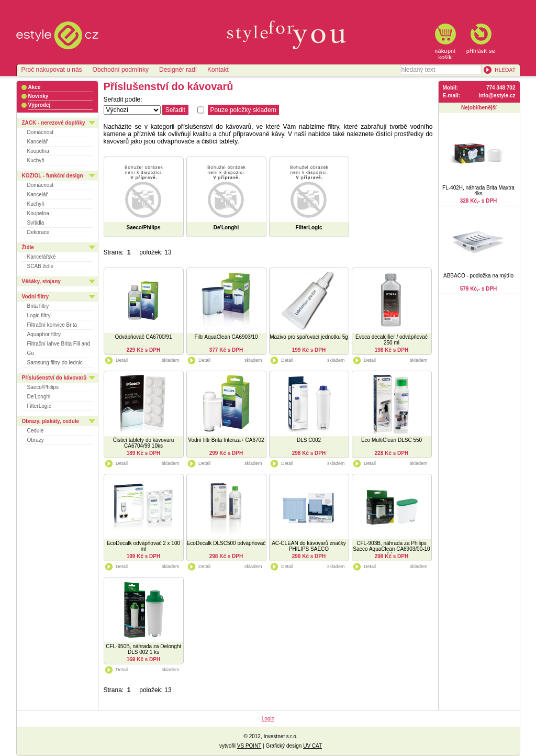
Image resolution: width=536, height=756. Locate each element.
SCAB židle (41, 266)
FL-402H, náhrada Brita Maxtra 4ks (478, 191)
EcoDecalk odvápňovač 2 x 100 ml (143, 546)
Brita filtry (38, 306)
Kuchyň (36, 160)
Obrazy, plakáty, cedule (51, 421)
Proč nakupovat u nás (52, 70)
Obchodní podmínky (121, 70)
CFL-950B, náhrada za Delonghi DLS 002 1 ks (143, 649)
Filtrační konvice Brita (52, 325)
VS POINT (249, 746)
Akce (35, 87)
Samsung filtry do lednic (55, 363)
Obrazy (36, 440)
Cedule (36, 431)
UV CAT (312, 746)
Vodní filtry (35, 297)
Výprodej (40, 105)
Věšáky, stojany (41, 281)
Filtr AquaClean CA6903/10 (226, 337)
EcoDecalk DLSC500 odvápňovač (226, 543)
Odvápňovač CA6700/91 (144, 337)
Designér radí (178, 70)
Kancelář (37, 142)
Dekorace (38, 232)
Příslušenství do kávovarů (54, 378)
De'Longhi (39, 397)
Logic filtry (39, 315)
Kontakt (218, 70)
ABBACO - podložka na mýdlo (478, 276)
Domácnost (41, 132)
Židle (28, 247)
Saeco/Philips (43, 387)
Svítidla (36, 223)
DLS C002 (309, 440)
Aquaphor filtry (44, 334)
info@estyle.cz (497, 96)
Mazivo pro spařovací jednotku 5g (309, 337)
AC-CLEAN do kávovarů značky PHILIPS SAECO (309, 546)
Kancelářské (42, 257)
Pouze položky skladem (243, 110)
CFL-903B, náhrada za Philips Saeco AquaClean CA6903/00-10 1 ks (391, 549)
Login (268, 719)
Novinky (38, 96)
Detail (116, 360)
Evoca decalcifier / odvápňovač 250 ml (392, 340)
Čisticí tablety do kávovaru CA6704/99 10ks (144, 443)
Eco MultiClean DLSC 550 (392, 440)
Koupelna (38, 151)
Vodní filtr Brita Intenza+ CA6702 (226, 440)
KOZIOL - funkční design (53, 176)
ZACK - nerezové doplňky (54, 123)
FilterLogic (39, 406)
